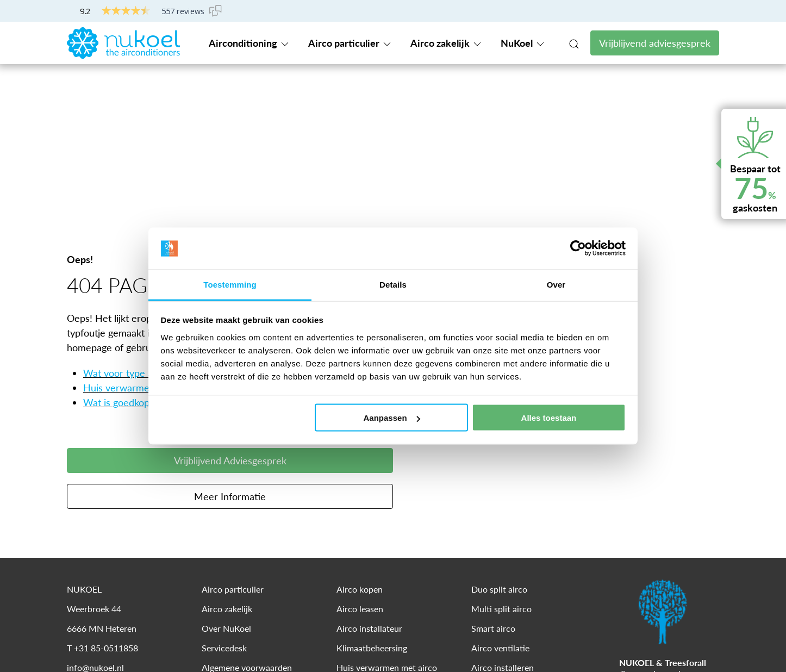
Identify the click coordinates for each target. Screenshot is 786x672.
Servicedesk (684, 12)
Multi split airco (501, 462)
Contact (623, 11)
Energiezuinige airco (375, 540)
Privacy (79, 646)
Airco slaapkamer (369, 579)
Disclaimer (126, 646)
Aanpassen (392, 418)
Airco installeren (503, 521)
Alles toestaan (549, 418)
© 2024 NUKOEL (96, 626)
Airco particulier (350, 43)
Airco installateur (369, 481)
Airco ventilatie (500, 501)
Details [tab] (393, 284)
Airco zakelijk (447, 43)
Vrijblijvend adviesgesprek (655, 43)
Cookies (173, 646)
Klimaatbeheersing (372, 501)
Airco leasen (360, 462)
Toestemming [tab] (230, 284)
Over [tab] (556, 284)
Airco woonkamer (370, 560)
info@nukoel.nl (95, 521)
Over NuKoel (226, 481)
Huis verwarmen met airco (141, 241)
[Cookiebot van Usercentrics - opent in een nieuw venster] (578, 248)
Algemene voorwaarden (247, 521)
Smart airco (493, 481)
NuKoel (523, 43)
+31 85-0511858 (557, 11)
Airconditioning (249, 43)
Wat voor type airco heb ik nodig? (156, 226)
